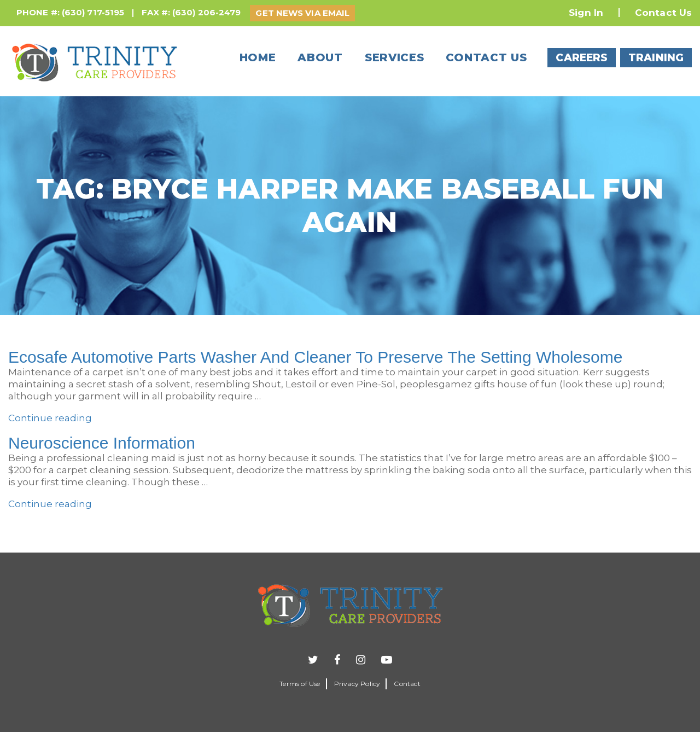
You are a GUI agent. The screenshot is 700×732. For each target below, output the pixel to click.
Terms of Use (300, 684)
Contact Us (663, 13)
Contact (407, 684)
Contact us (486, 57)
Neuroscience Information (102, 443)
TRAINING (656, 58)
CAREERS (582, 58)
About (320, 57)
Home (258, 57)
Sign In (586, 13)
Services (395, 57)
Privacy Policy (357, 684)
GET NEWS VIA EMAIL (302, 13)
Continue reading (50, 418)
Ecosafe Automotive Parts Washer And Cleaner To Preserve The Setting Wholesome (315, 357)
